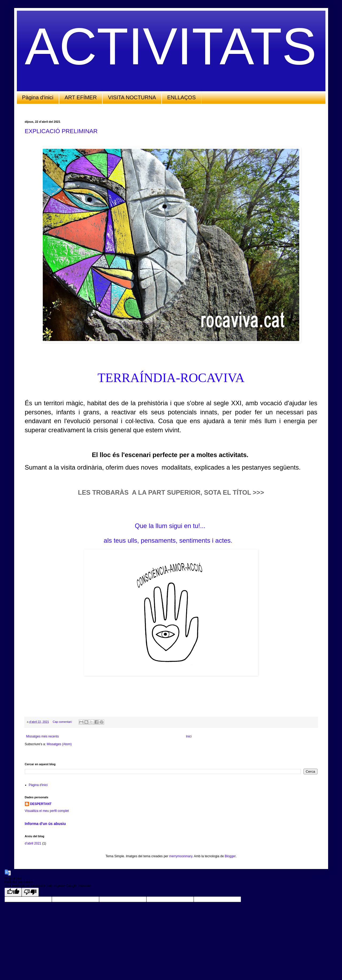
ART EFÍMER (81, 97)
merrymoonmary (181, 856)
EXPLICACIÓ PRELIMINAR (61, 131)
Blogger (230, 856)
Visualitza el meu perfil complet (47, 811)
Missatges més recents (43, 736)
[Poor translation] (30, 892)
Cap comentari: (63, 722)
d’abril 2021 (33, 843)
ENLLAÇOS (182, 97)
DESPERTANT (41, 804)
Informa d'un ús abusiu (45, 824)
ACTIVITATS (171, 46)
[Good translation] (13, 892)
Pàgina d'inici (38, 97)
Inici (189, 736)
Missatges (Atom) (59, 744)
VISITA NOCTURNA (132, 97)
